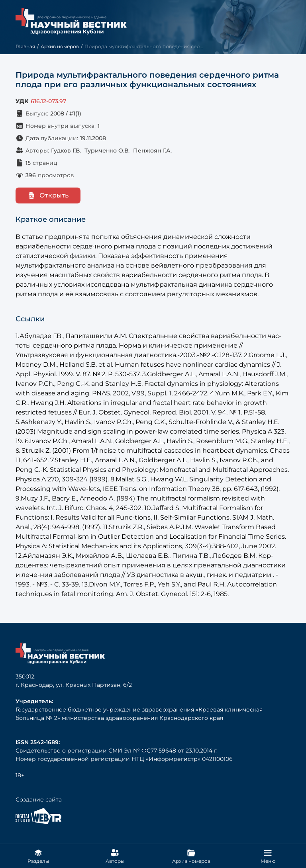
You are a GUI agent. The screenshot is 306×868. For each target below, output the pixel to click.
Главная (25, 46)
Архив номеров (60, 46)
